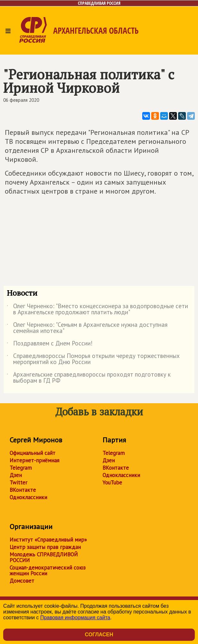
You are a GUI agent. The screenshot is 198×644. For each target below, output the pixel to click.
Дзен (16, 475)
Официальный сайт (33, 453)
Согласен (99, 635)
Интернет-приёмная (34, 460)
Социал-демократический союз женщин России (48, 570)
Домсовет (22, 581)
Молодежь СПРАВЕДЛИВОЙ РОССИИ (44, 557)
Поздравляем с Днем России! (50, 344)
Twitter (18, 483)
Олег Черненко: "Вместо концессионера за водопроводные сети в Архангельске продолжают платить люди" (97, 309)
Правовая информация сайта (75, 618)
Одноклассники (28, 497)
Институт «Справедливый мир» (48, 540)
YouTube (112, 483)
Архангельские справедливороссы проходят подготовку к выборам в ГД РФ (89, 378)
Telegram (21, 468)
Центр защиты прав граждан (45, 547)
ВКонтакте (23, 490)
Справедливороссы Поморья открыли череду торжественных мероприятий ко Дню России (93, 359)
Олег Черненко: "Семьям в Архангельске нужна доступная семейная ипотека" (87, 328)
